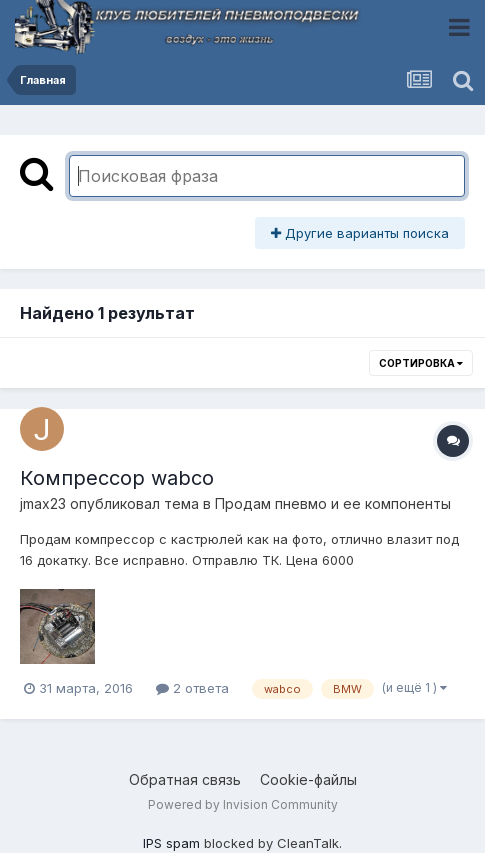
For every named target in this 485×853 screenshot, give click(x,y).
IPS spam (171, 843)
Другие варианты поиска (360, 233)
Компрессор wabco (117, 478)
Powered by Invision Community (243, 804)
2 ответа (192, 688)
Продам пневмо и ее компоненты (333, 503)
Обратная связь (185, 779)
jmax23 (43, 503)
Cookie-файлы (308, 779)
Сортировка (421, 363)
